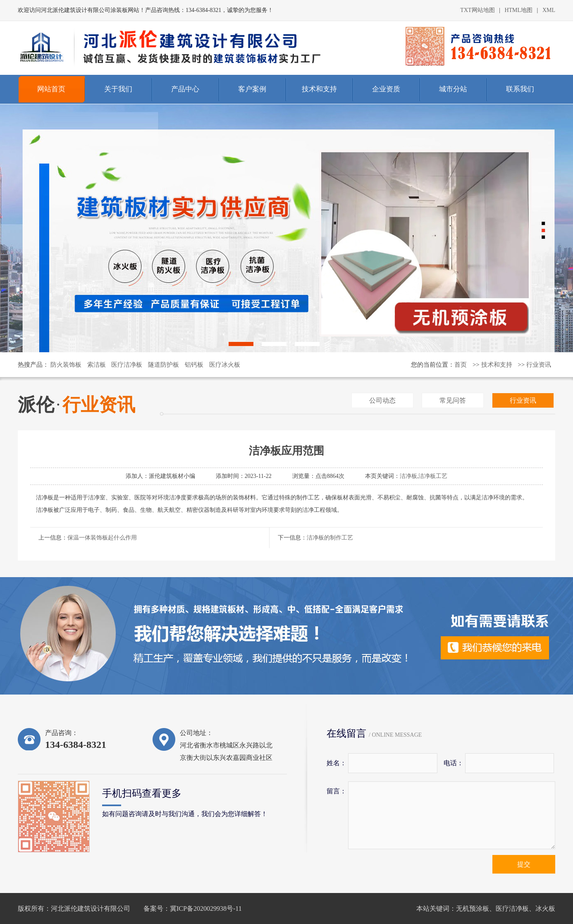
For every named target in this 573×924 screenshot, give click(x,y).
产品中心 (185, 89)
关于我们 (118, 89)
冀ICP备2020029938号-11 (206, 908)
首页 (461, 365)
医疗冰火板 (225, 365)
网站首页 (51, 89)
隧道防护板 (164, 365)
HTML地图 (518, 10)
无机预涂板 (473, 908)
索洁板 (97, 365)
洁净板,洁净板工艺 (424, 476)
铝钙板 (194, 365)
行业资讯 (539, 365)
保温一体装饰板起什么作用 (102, 538)
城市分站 (453, 89)
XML (549, 10)
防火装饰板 (66, 365)
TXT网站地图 (477, 10)
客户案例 (252, 89)
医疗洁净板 (127, 365)
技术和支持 (319, 89)
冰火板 (545, 908)
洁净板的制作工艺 (330, 538)
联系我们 (520, 89)
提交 (524, 864)
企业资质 (386, 89)
